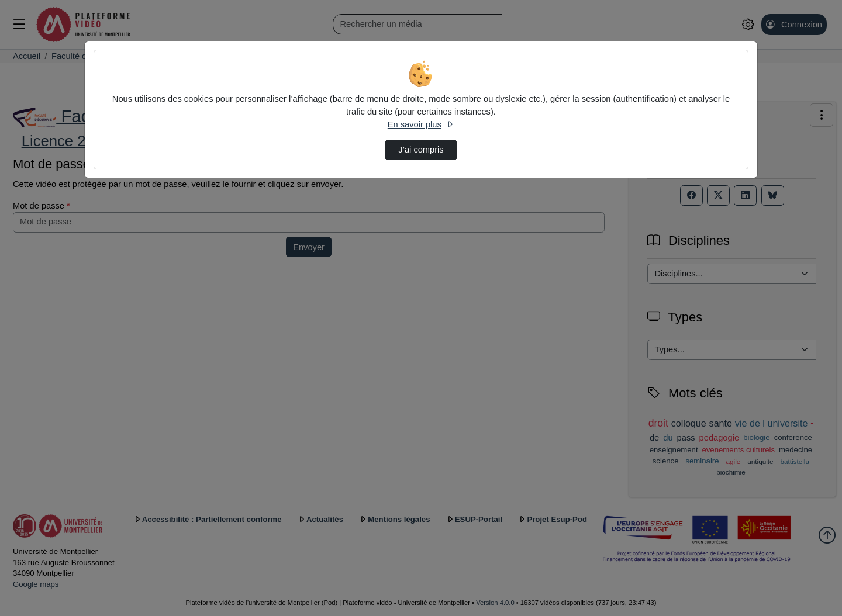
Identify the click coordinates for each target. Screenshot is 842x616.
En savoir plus (421, 124)
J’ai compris (421, 150)
